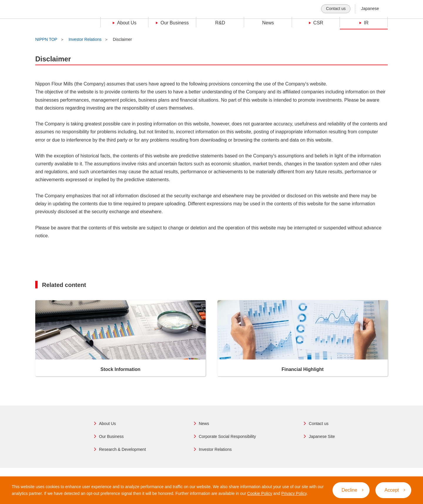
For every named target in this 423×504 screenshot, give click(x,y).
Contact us (336, 9)
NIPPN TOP (46, 39)
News (268, 23)
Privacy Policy (294, 493)
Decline (352, 490)
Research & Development (122, 449)
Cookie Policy (260, 493)
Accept (395, 490)
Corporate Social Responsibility (228, 436)
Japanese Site (322, 436)
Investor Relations (85, 39)
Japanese (370, 9)
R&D (220, 23)
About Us (108, 424)
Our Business (111, 436)
